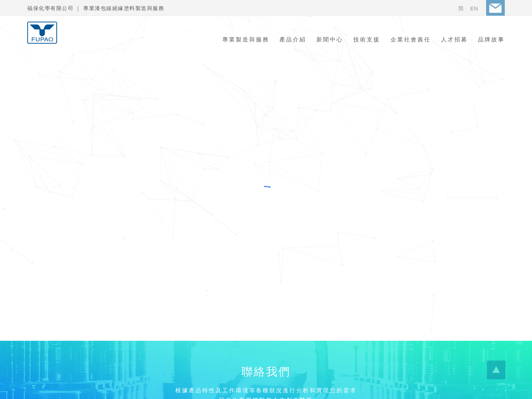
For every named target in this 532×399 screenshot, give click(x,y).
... (496, 370)
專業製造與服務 (246, 39)
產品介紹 (293, 39)
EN (474, 8)
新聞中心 (330, 39)
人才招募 (454, 39)
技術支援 (367, 39)
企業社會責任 (411, 39)
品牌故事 (491, 39)
